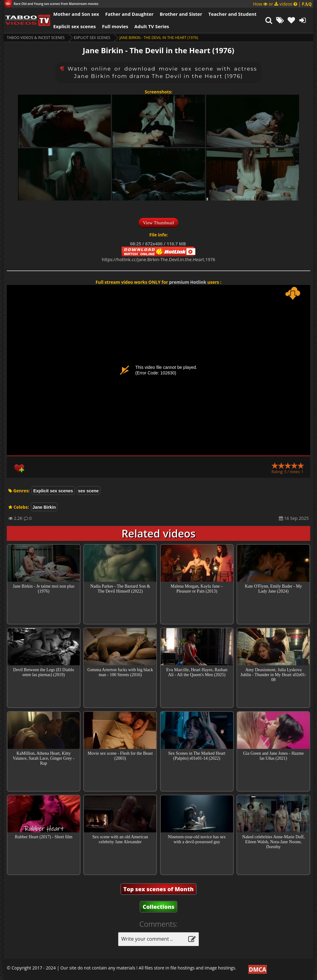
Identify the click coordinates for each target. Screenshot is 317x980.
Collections (159, 907)
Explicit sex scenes (75, 26)
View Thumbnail (159, 223)
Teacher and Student (232, 14)
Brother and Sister (181, 14)
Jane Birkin (44, 507)
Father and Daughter (129, 14)
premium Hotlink (188, 282)
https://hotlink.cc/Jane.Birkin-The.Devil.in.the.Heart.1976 (158, 259)
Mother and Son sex (76, 14)
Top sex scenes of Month (159, 889)
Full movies (115, 26)
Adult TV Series (152, 26)
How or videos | (282, 4)
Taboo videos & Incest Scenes (36, 38)
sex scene (88, 491)
